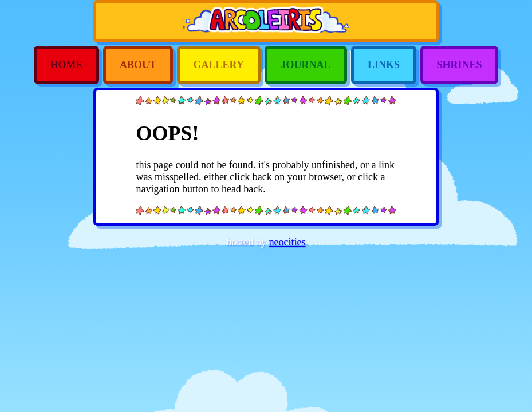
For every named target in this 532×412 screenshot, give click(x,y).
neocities (287, 242)
